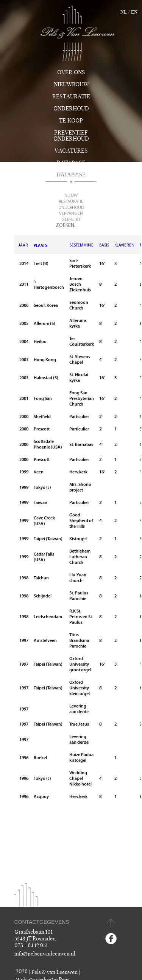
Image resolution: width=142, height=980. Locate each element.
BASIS (104, 246)
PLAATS (41, 245)
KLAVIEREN (124, 246)
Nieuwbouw (71, 84)
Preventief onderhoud (71, 136)
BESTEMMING (81, 246)
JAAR (23, 246)
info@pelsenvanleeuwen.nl (45, 954)
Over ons (71, 72)
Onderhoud (71, 109)
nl (124, 12)
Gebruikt (71, 220)
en (134, 12)
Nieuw (71, 196)
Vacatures (71, 151)
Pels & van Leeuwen (55, 972)
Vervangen (71, 214)
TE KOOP (71, 121)
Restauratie (71, 96)
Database (71, 163)
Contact (71, 175)
